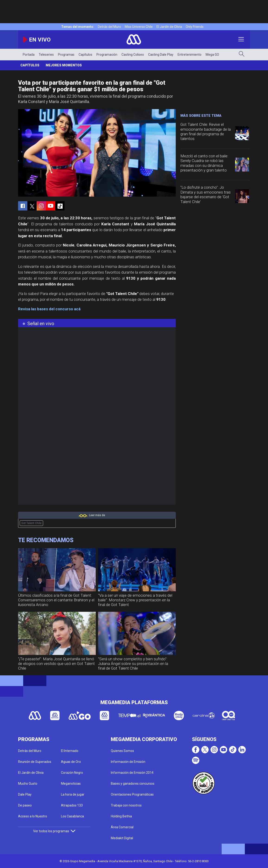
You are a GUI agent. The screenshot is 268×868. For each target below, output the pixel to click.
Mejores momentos (64, 65)
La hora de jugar (73, 794)
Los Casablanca (72, 816)
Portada (29, 55)
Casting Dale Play (161, 55)
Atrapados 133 (72, 805)
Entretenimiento (190, 55)
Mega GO (212, 55)
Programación (107, 55)
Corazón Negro (72, 773)
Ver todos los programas (54, 831)
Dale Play (25, 794)
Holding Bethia (121, 816)
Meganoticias (71, 784)
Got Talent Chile (31, 523)
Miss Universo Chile (139, 27)
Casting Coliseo (133, 55)
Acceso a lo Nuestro (33, 816)
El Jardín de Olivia (169, 27)
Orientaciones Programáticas (132, 794)
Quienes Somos (122, 751)
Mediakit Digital (122, 838)
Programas (66, 55)
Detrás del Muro (109, 27)
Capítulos (85, 55)
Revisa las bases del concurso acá (49, 309)
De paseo (25, 805)
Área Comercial (122, 827)
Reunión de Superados (35, 762)
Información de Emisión (128, 762)
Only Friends (195, 27)
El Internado (70, 751)
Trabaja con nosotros (126, 805)
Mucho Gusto (28, 784)
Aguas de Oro (71, 762)
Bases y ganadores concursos (133, 784)
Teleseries (46, 55)
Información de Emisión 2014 (132, 773)
